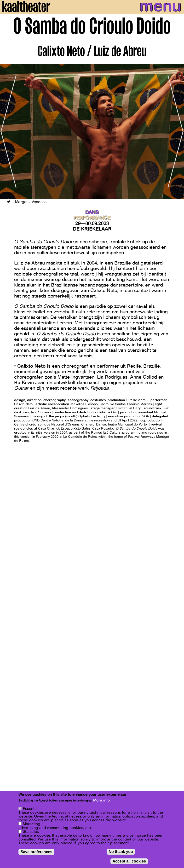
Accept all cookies (129, 861)
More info (101, 800)
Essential (31, 809)
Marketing (32, 824)
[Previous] (7, 131)
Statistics (31, 832)
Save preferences (37, 852)
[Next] (177, 131)
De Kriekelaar (92, 229)
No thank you (121, 852)
